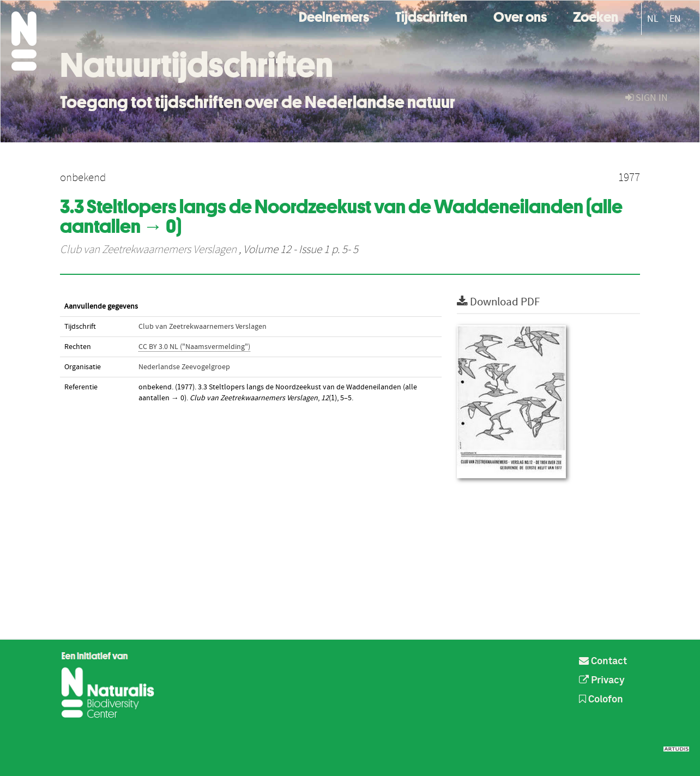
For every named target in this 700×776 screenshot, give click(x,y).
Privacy (602, 681)
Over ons (520, 16)
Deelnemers (334, 16)
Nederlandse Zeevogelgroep (184, 367)
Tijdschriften (431, 16)
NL (653, 19)
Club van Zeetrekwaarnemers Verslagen (148, 250)
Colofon (601, 700)
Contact (603, 661)
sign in (647, 98)
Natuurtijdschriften (197, 65)
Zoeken (596, 16)
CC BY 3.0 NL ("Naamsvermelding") (194, 347)
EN (675, 19)
